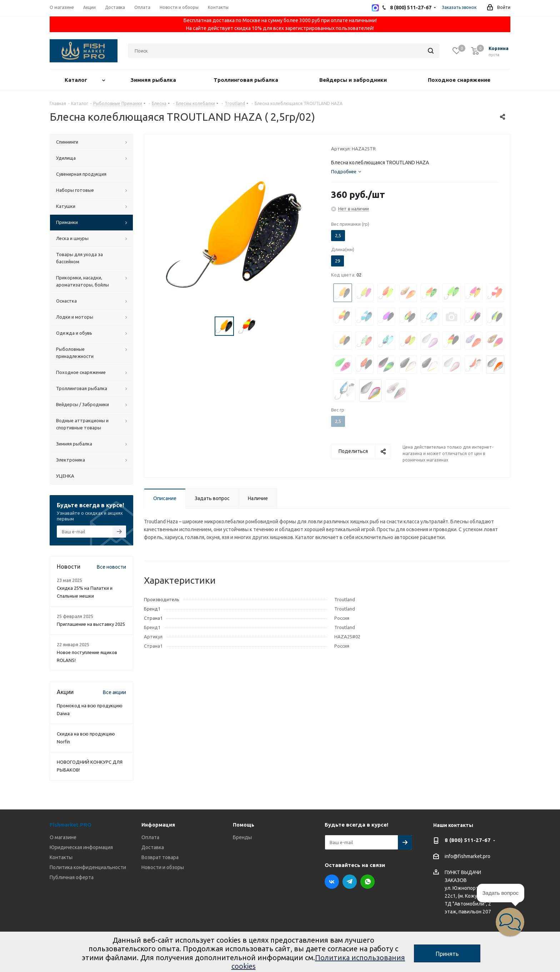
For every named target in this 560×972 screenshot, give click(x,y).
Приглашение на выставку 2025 (91, 624)
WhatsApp (367, 882)
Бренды (242, 837)
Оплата (150, 837)
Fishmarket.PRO (71, 825)
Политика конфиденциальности (88, 867)
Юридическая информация (81, 847)
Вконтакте (332, 882)
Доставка (153, 847)
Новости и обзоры (163, 867)
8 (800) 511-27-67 (468, 840)
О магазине (63, 837)
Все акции (114, 692)
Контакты (61, 857)
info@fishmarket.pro (467, 857)
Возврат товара (160, 857)
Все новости (111, 567)
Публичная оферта (72, 877)
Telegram (350, 882)
